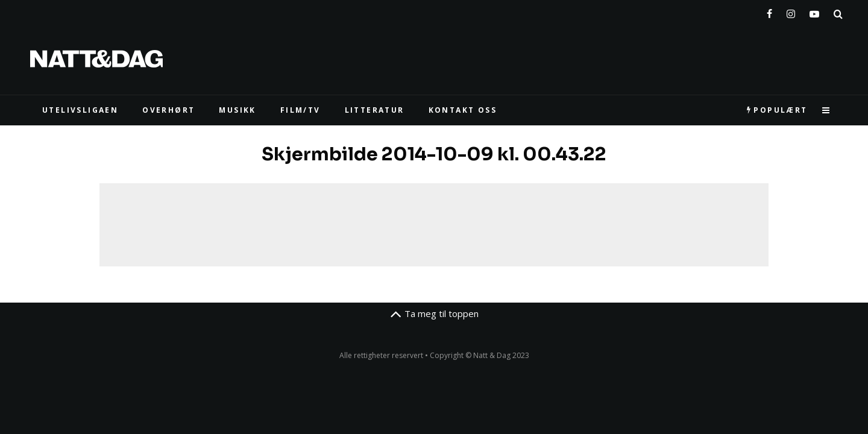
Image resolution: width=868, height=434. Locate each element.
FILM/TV (300, 110)
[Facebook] (769, 11)
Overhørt (168, 110)
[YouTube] (814, 11)
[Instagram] (791, 11)
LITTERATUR (375, 110)
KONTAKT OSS (463, 110)
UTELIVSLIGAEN (80, 110)
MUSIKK (237, 110)
